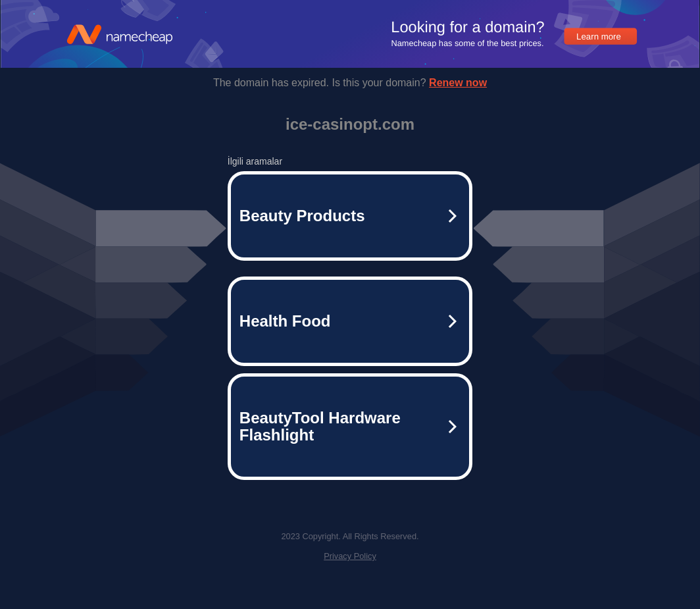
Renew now (458, 83)
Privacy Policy (350, 556)
